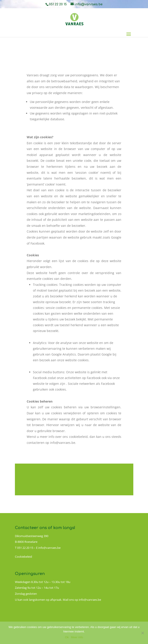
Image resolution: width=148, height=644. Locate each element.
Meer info (77, 637)
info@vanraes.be (49, 548)
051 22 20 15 (58, 4)
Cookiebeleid (23, 557)
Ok (67, 637)
